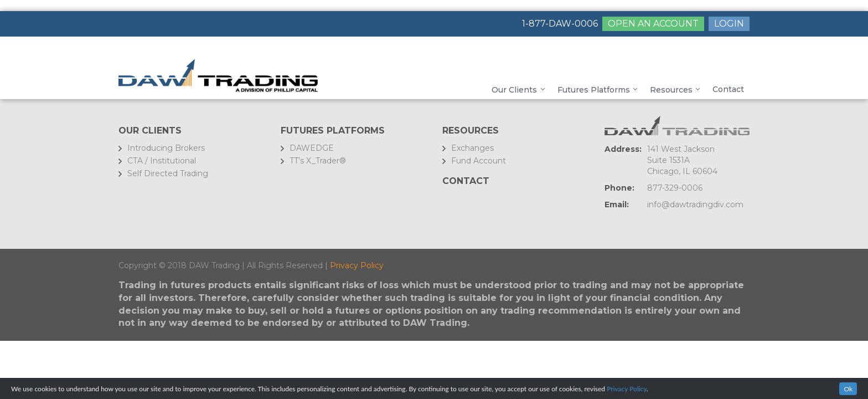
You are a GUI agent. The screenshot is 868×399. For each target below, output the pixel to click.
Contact (466, 181)
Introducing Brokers (166, 148)
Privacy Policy (357, 265)
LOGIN (729, 24)
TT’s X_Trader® (318, 161)
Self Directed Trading (168, 173)
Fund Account (479, 161)
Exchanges (472, 148)
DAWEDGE (312, 148)
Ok (848, 389)
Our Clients (150, 131)
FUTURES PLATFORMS (333, 131)
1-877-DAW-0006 (560, 24)
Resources (471, 131)
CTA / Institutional (162, 161)
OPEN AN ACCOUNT (653, 24)
